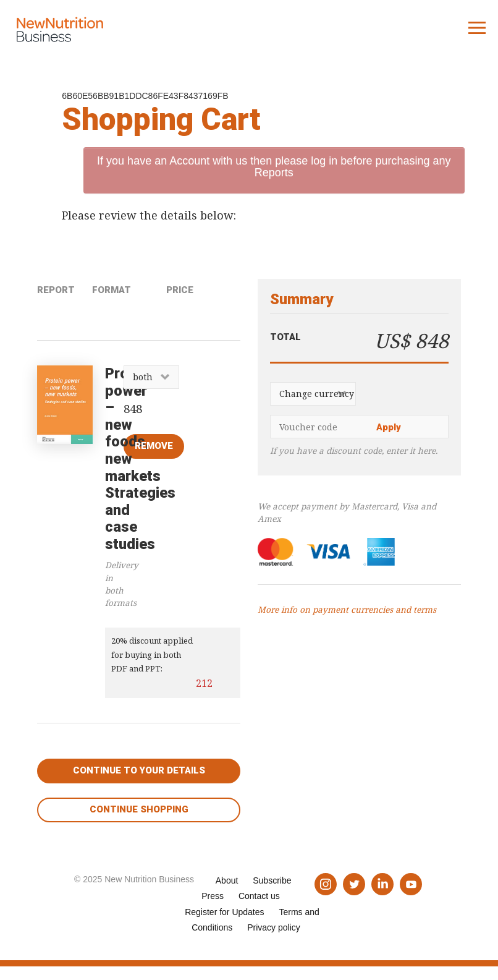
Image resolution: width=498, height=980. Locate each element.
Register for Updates (224, 912)
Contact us (259, 896)
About (227, 880)
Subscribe (272, 880)
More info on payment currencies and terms (347, 610)
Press (213, 896)
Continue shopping (139, 809)
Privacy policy (274, 927)
